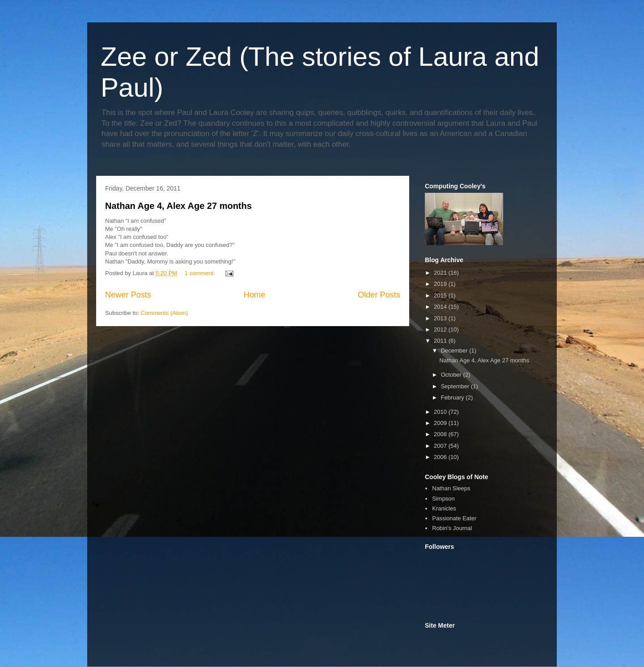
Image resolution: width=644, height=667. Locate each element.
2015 (441, 295)
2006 (441, 457)
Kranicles (444, 508)
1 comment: (201, 273)
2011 (441, 341)
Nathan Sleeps (451, 488)
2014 (441, 307)
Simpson (443, 499)
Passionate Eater (454, 518)
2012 (441, 329)
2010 (441, 412)
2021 (441, 273)
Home (255, 295)
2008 (441, 434)
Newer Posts (128, 295)
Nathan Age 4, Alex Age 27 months (178, 206)
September (456, 386)
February (453, 397)
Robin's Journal (452, 528)
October (452, 375)
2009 (441, 423)
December (455, 350)
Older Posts (379, 295)
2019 (441, 284)
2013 (441, 318)
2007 (441, 446)
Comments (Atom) (164, 313)
